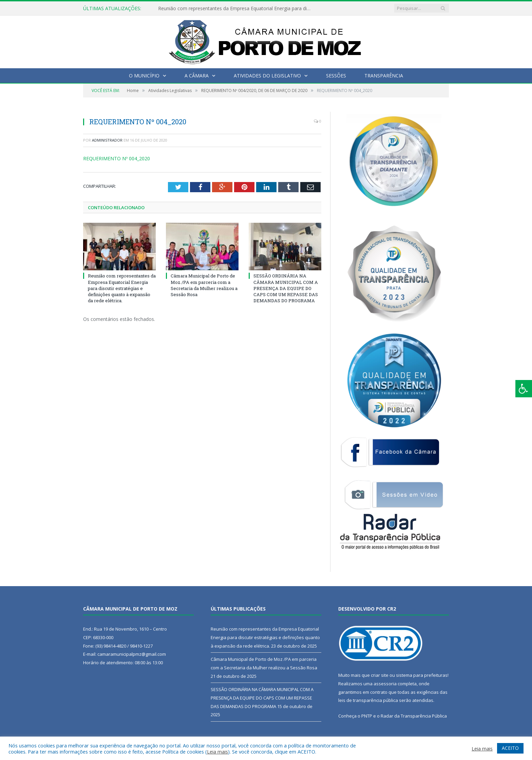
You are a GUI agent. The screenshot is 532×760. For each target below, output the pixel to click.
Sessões (336, 76)
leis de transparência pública (368, 700)
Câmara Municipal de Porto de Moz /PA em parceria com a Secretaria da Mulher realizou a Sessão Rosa (204, 285)
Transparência (384, 76)
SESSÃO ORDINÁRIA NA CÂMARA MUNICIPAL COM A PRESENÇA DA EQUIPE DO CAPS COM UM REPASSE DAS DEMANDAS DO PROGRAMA (286, 288)
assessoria (385, 684)
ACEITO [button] (510, 748)
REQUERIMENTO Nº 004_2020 (117, 158)
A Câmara (197, 76)
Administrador (107, 140)
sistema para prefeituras (422, 675)
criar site (380, 675)
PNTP (367, 716)
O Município (144, 76)
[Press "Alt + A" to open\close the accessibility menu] (524, 389)
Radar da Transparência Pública (414, 716)
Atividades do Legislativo (267, 76)
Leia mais (217, 752)
